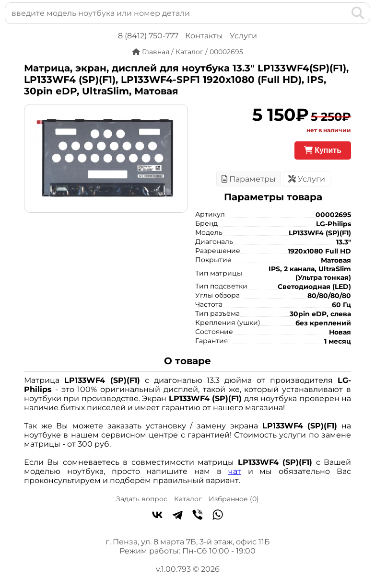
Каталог (188, 499)
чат (235, 471)
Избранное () (234, 499)
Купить (323, 150)
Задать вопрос (142, 499)
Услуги (243, 36)
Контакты (204, 36)
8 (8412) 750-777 (148, 36)
